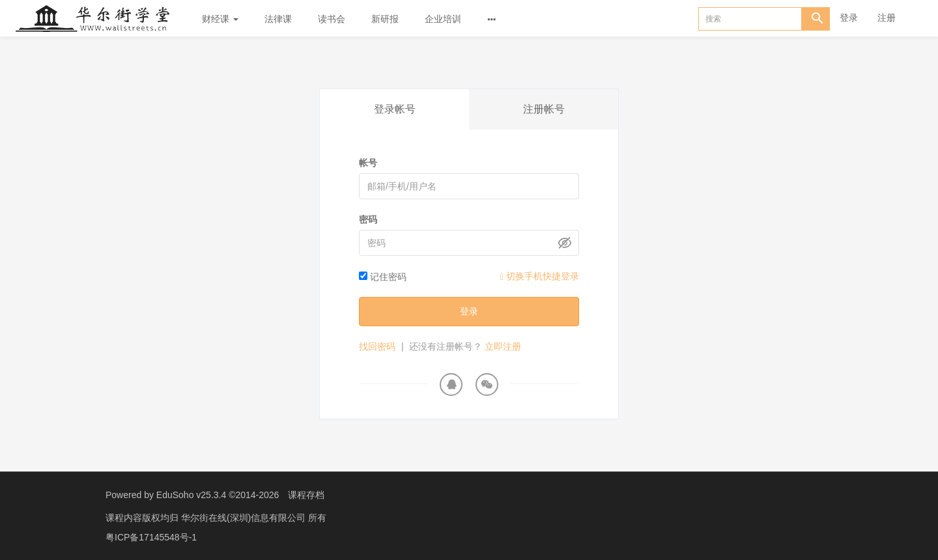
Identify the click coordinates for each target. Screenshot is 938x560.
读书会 (332, 19)
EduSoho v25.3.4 (191, 495)
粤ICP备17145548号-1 (151, 537)
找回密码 (377, 346)
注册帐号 (544, 109)
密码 (368, 219)
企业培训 (443, 19)
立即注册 (503, 346)
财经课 (220, 19)
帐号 (368, 163)
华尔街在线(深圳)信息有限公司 (245, 518)
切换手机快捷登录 (540, 276)
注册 (887, 18)
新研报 (385, 19)
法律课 (278, 19)
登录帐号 (395, 109)
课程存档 (306, 495)
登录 (849, 18)
